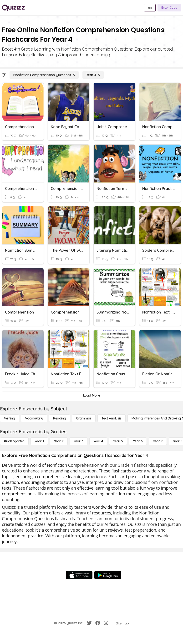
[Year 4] (93, 75)
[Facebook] (98, 623)
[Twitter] (89, 623)
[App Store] (79, 575)
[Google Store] (108, 575)
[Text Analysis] (112, 418)
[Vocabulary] (34, 418)
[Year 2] (59, 441)
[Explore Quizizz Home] (13, 8)
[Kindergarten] (14, 441)
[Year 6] (138, 441)
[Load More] (91, 395)
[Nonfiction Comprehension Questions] (44, 75)
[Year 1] (39, 441)
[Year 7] (158, 441)
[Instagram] (106, 623)
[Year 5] (118, 441)
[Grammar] (84, 418)
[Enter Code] (169, 8)
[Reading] (60, 418)
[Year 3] (79, 441)
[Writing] (10, 418)
